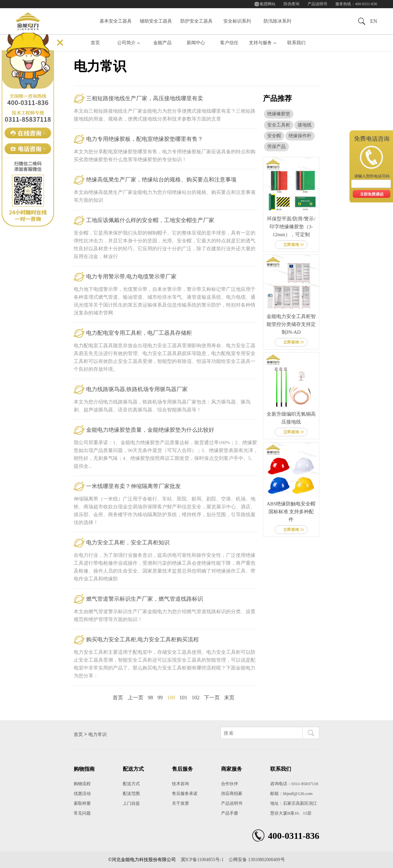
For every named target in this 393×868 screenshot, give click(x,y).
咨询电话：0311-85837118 (294, 784)
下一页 (212, 698)
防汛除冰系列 (277, 21)
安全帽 (274, 136)
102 (196, 698)
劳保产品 (276, 147)
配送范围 (131, 793)
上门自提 (131, 803)
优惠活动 (82, 793)
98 (150, 698)
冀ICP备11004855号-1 (202, 860)
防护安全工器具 (196, 21)
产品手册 (230, 813)
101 (183, 698)
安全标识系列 (237, 21)
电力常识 (98, 735)
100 (171, 698)
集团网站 (268, 4)
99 (160, 698)
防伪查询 (291, 4)
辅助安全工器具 (156, 21)
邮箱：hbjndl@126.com (291, 793)
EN (374, 21)
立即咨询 (291, 245)
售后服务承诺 (185, 793)
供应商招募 (232, 793)
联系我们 (296, 43)
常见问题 (82, 813)
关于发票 (180, 803)
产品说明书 (317, 4)
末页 (229, 698)
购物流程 (82, 784)
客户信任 (229, 43)
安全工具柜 (279, 125)
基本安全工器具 (116, 21)
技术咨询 (180, 784)
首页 (95, 43)
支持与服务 (260, 43)
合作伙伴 (230, 784)
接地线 (305, 125)
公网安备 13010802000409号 (257, 860)
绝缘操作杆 (300, 136)
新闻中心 (196, 43)
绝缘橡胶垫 (279, 114)
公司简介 (126, 43)
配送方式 (131, 784)
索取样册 (82, 803)
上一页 (136, 698)
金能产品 (162, 43)
